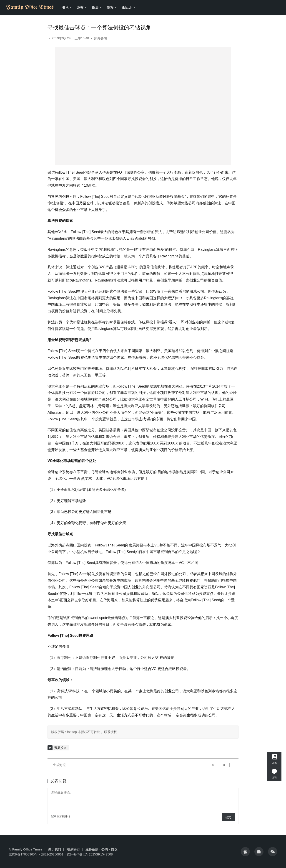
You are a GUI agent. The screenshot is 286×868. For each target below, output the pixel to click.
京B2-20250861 (52, 854)
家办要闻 (100, 38)
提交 (228, 817)
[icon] (245, 852)
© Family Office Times (26, 849)
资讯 (65, 8)
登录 (54, 816)
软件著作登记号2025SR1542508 (90, 854)
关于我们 (55, 849)
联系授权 (110, 732)
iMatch (127, 8)
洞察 (80, 8)
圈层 (95, 8)
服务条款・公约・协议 (101, 849)
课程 (110, 8)
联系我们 (73, 849)
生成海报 (57, 765)
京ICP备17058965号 (23, 854)
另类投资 (60, 748)
